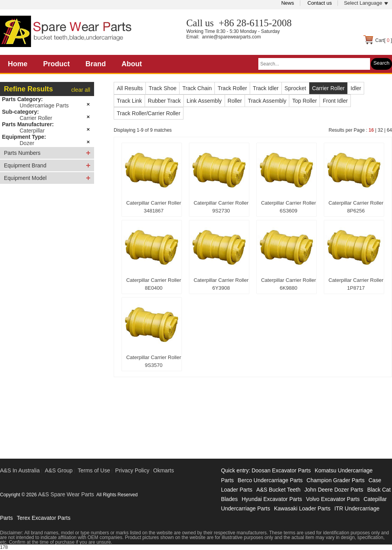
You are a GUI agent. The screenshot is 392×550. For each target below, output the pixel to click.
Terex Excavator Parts (44, 518)
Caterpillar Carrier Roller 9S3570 (154, 361)
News (288, 3)
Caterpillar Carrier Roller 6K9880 (289, 284)
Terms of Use (94, 470)
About (132, 64)
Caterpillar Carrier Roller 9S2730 (221, 207)
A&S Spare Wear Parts (66, 494)
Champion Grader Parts (336, 480)
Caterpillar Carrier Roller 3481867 (154, 207)
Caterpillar (32, 131)
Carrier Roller (36, 118)
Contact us (319, 3)
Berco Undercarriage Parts (270, 480)
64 (389, 130)
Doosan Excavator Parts (281, 470)
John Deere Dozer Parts (334, 490)
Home (18, 64)
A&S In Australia (20, 470)
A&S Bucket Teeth (279, 490)
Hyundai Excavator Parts (272, 499)
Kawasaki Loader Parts (302, 508)
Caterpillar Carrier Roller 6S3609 (289, 207)
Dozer (27, 143)
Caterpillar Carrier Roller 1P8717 (356, 284)
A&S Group (59, 470)
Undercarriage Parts (44, 105)
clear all (81, 90)
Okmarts (164, 470)
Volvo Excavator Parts (333, 499)
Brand (96, 64)
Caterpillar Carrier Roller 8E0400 (154, 284)
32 (380, 130)
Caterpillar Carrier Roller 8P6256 (356, 207)
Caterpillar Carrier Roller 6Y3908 (221, 284)
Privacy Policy (132, 470)
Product (56, 64)
